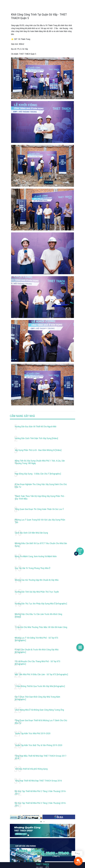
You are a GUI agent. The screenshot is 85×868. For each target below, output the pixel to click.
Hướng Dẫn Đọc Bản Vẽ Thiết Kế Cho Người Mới (36, 426)
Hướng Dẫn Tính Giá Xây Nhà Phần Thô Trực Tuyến (37, 592)
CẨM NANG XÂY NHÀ (22, 416)
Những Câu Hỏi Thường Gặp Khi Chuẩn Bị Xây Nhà (37, 580)
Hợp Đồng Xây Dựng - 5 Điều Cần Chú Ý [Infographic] (38, 474)
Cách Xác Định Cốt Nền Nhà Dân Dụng (31, 533)
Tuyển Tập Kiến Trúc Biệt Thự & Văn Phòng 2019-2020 (38, 745)
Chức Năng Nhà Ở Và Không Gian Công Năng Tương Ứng (39, 710)
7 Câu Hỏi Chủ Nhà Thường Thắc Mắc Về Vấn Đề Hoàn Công (41, 627)
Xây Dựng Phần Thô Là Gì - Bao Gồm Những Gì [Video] (38, 450)
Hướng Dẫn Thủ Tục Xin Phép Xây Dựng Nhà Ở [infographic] (41, 604)
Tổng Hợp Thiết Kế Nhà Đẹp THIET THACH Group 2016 (38, 781)
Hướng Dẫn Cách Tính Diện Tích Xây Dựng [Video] (36, 438)
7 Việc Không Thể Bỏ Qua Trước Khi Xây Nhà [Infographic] (40, 686)
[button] (41, 822)
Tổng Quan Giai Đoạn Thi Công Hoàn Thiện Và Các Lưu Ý (39, 509)
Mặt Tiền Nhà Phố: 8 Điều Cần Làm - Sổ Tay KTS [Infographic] (41, 674)
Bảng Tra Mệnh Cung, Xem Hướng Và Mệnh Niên (36, 556)
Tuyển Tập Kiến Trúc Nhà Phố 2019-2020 (33, 733)
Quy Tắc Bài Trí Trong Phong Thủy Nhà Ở (33, 568)
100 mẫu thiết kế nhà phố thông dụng (31, 769)
